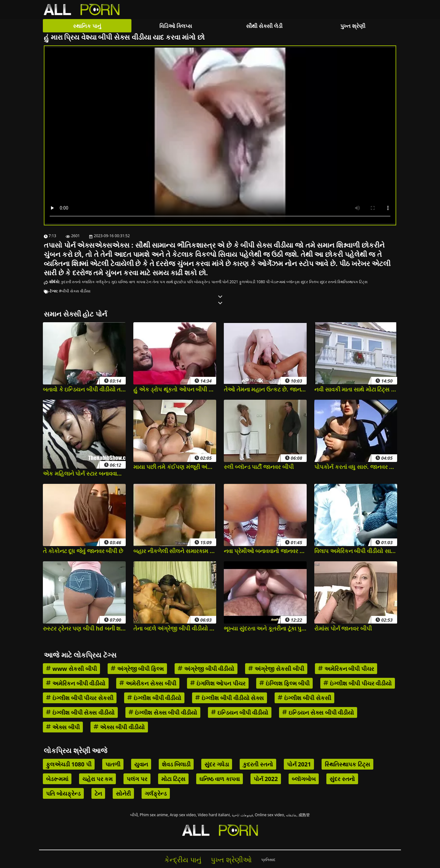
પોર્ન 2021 (230, 282)
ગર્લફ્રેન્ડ (103, 282)
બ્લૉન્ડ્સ (293, 282)
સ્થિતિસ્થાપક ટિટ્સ (353, 282)
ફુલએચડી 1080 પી (254, 282)
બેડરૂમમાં (278, 282)
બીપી (134, 815)
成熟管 (304, 815)
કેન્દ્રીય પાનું (183, 860)
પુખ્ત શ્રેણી (353, 26)
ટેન (149, 282)
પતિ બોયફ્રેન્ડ (199, 282)
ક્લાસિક (88, 282)
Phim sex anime (154, 815)
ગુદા (114, 282)
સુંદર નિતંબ (310, 282)
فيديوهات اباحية (242, 815)
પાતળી (216, 282)
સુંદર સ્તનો (328, 282)
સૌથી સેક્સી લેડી (264, 26)
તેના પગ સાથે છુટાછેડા (169, 282)
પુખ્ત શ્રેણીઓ (231, 860)
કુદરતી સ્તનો (71, 282)
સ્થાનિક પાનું (87, 26)
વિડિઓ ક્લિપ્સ (176, 26)
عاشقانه (291, 815)
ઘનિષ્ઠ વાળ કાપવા (132, 282)
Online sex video (270, 815)
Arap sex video (183, 815)
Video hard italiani (214, 815)
